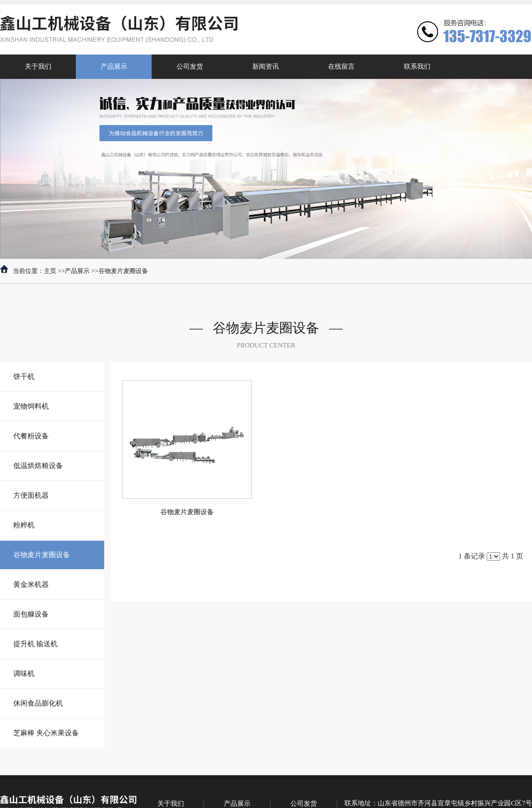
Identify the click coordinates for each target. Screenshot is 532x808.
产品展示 (77, 271)
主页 (50, 271)
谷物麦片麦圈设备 (123, 271)
